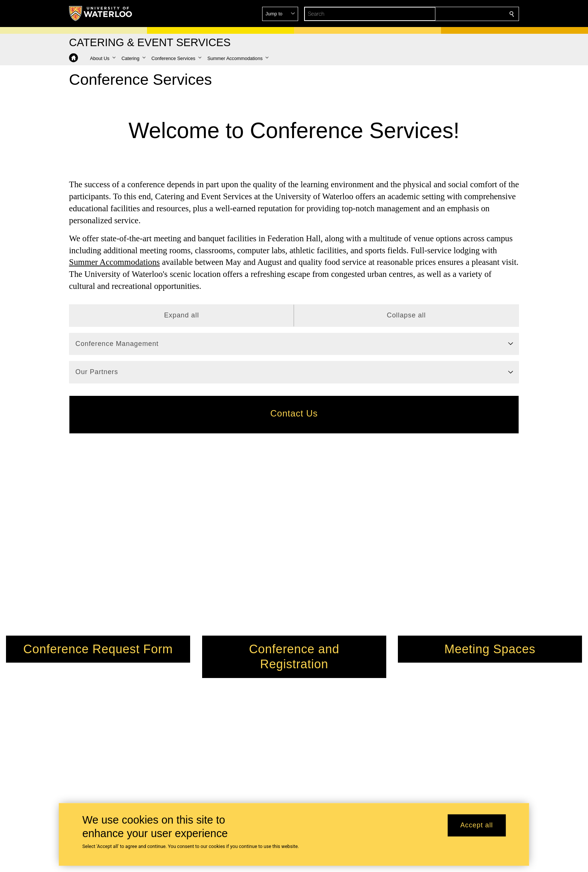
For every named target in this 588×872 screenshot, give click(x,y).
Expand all (181, 315)
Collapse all (406, 315)
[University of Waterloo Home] (101, 14)
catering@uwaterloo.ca (328, 730)
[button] (457, 14)
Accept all (476, 825)
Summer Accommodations (114, 262)
